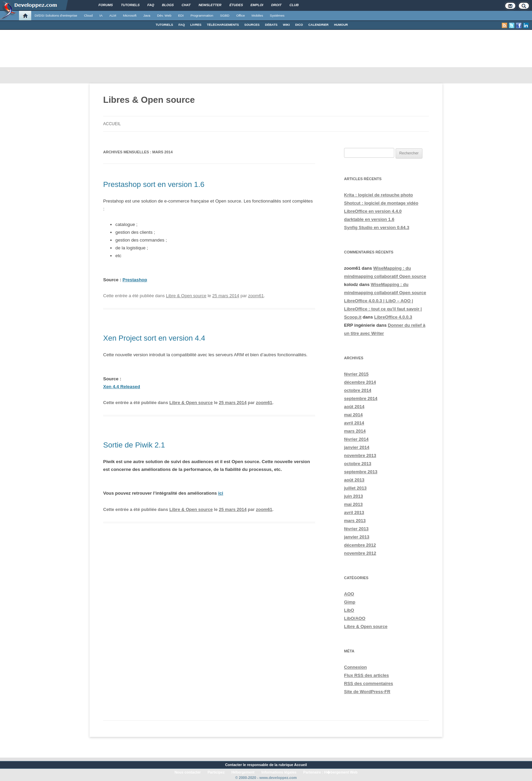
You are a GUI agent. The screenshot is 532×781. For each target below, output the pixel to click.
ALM (113, 15)
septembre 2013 (361, 472)
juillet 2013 (355, 488)
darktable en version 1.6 (369, 219)
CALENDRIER (319, 25)
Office (240, 15)
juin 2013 (354, 496)
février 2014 (356, 439)
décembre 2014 (360, 382)
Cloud (88, 15)
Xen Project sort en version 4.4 (154, 338)
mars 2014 (355, 431)
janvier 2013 (357, 537)
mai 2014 (353, 415)
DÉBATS (271, 25)
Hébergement (243, 772)
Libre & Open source (186, 296)
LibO (349, 610)
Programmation (202, 15)
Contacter (233, 765)
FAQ (182, 25)
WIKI (286, 25)
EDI (181, 15)
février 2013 (356, 529)
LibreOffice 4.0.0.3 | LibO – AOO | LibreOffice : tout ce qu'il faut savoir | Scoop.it (383, 309)
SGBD (225, 15)
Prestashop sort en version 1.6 (154, 184)
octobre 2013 (358, 464)
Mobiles (258, 15)
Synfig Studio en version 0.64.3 (377, 227)
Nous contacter (188, 772)
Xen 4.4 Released (122, 387)
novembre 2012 (360, 553)
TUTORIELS (164, 25)
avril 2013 (354, 512)
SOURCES (252, 25)
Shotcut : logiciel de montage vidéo (381, 203)
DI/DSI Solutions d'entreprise (56, 15)
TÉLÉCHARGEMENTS (223, 25)
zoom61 (256, 296)
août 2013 (354, 480)
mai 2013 (353, 504)
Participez (216, 772)
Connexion (355, 667)
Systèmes (277, 15)
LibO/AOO (355, 618)
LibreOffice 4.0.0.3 (393, 317)
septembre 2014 (361, 398)
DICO (299, 25)
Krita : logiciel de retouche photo (378, 195)
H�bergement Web (341, 772)
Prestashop (135, 280)
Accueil (112, 124)
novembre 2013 (360, 455)
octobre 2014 (358, 390)
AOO (349, 594)
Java (147, 15)
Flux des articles (366, 675)
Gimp (350, 602)
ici (221, 493)
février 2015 (356, 374)
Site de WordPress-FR (367, 692)
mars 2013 (355, 521)
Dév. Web (164, 15)
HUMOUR (341, 25)
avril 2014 (354, 423)
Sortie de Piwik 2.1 (134, 445)
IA (101, 15)
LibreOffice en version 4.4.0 (373, 211)
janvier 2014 (357, 447)
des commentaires (369, 683)
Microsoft (130, 15)
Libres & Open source (149, 100)
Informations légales (279, 772)
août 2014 (354, 407)
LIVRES (196, 25)
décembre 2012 (360, 545)
